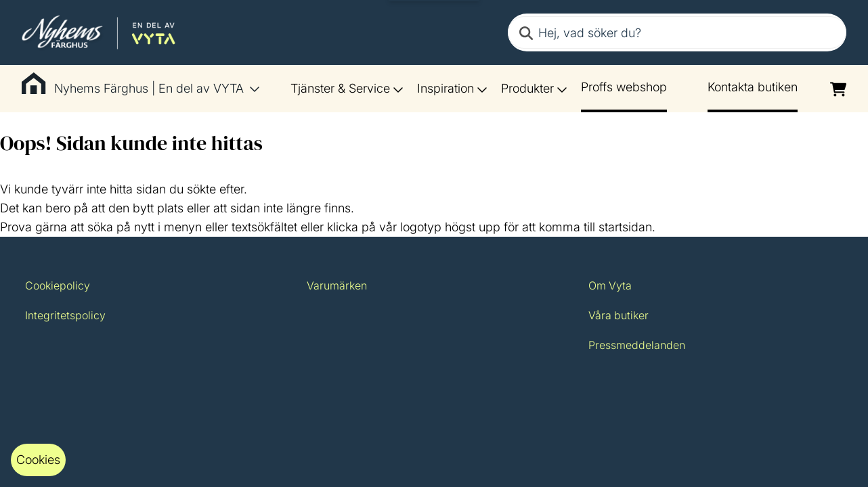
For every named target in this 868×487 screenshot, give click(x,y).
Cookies (38, 460)
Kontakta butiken (753, 87)
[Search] (526, 32)
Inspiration (452, 88)
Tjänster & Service (347, 88)
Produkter (534, 88)
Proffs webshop (624, 87)
